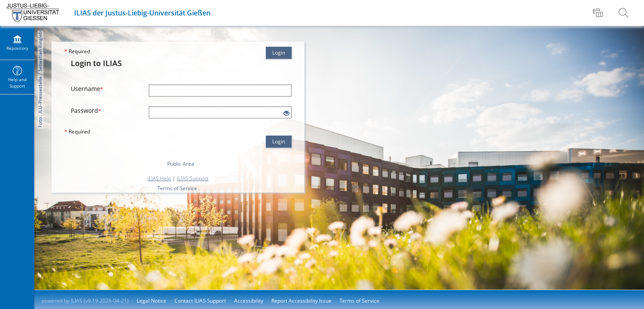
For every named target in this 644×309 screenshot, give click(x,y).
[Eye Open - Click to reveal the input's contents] (286, 114)
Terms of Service (177, 188)
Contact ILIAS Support (200, 301)
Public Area (181, 164)
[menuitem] (599, 13)
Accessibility (249, 301)
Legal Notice (152, 301)
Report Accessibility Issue (301, 301)
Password (86, 111)
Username (87, 89)
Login (279, 53)
